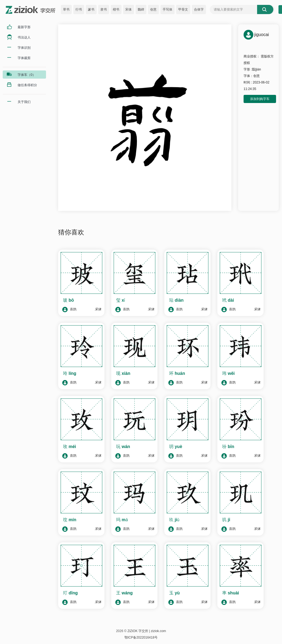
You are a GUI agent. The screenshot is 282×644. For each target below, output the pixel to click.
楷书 (116, 9)
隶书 (104, 9)
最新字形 (24, 27)
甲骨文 (183, 9)
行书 (79, 9)
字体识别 (24, 48)
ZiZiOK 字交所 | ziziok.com (147, 631)
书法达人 (24, 37)
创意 (153, 9)
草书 (66, 9)
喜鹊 (69, 310)
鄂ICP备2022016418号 (141, 637)
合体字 (199, 9)
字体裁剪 (24, 58)
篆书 (91, 9)
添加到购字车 (260, 99)
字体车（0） (27, 75)
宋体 (129, 9)
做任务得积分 (27, 85)
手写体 (168, 9)
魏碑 (141, 9)
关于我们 (24, 102)
